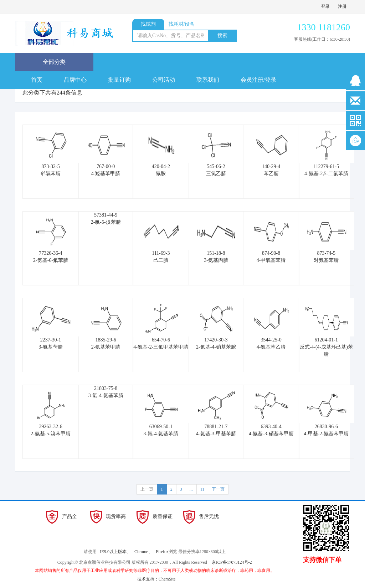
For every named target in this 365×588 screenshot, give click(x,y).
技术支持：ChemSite (156, 579)
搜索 (222, 36)
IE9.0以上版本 (113, 552)
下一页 (218, 489)
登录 (325, 6)
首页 (37, 80)
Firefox (162, 552)
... (191, 489)
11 (202, 489)
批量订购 (119, 80)
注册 (342, 6)
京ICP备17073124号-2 (232, 562)
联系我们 (208, 80)
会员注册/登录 (258, 80)
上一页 (147, 489)
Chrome (141, 552)
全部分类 (54, 62)
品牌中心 (75, 80)
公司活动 (164, 80)
